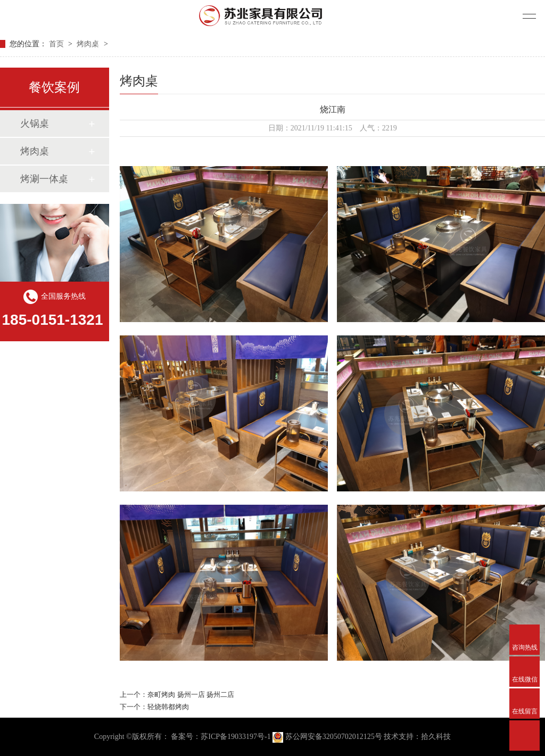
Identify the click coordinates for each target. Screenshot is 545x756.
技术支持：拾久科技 (417, 737)
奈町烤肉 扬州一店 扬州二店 (191, 695)
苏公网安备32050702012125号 (328, 737)
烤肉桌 (89, 44)
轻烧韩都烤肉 (168, 707)
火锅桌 (35, 124)
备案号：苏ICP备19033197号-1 (221, 737)
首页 (57, 44)
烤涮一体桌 (44, 179)
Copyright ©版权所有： (132, 737)
